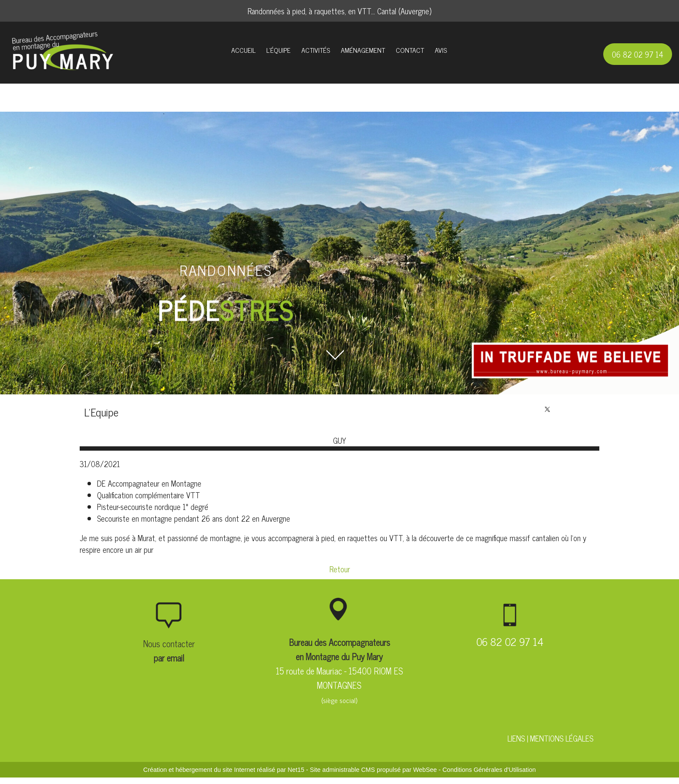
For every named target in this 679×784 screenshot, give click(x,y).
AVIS (441, 50)
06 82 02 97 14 (638, 54)
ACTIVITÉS (316, 50)
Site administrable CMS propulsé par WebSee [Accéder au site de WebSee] (373, 770)
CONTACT (410, 50)
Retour (340, 569)
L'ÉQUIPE (278, 50)
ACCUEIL (243, 50)
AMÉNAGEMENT (363, 50)
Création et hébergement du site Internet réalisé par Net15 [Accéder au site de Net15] (224, 770)
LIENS (516, 738)
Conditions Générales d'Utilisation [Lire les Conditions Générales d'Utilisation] (489, 770)
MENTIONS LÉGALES (562, 738)
